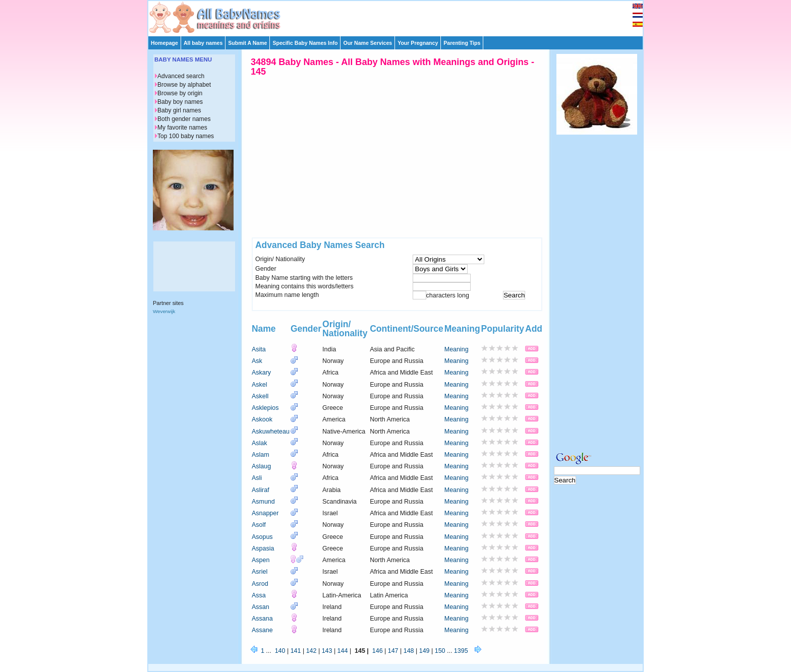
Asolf (259, 525)
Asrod (260, 584)
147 (393, 651)
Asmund (263, 502)
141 (296, 651)
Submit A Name (247, 43)
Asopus (262, 537)
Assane (262, 630)
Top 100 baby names (186, 136)
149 (425, 651)
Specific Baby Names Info (305, 43)
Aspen (261, 560)
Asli (257, 478)
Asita (259, 349)
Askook (262, 419)
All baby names (203, 43)
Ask (257, 361)
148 (409, 651)
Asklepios (265, 408)
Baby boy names (180, 102)
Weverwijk (164, 311)
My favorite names (182, 128)
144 (343, 651)
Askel (260, 385)
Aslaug (261, 466)
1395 (461, 651)
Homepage (164, 43)
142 (312, 651)
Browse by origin (180, 93)
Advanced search (181, 76)
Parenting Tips (462, 43)
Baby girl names (179, 110)
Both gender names (184, 119)
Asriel (260, 572)
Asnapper (265, 513)
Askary (261, 373)
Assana (262, 619)
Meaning (457, 349)
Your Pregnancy (418, 43)
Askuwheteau (271, 432)
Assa (259, 595)
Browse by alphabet (184, 85)
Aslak (260, 443)
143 (327, 651)
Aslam (261, 455)
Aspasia (263, 548)
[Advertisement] (400, 16)
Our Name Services (368, 43)
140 (280, 651)
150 (440, 651)
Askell (260, 396)
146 (378, 651)
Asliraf (261, 490)
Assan (261, 607)
